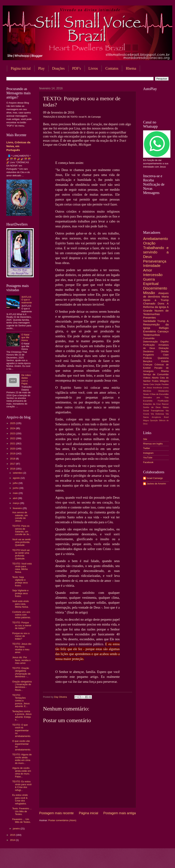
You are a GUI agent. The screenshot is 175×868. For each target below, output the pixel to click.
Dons (161, 303)
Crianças (148, 365)
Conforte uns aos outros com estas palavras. (22, 615)
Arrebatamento (155, 239)
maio (16, 493)
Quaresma (163, 358)
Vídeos (147, 378)
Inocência (157, 388)
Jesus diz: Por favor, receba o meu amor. (21, 660)
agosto (17, 478)
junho (16, 488)
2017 (13, 464)
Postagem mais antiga (120, 813)
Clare (166, 355)
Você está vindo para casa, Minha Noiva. (21, 604)
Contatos (112, 68)
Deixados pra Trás (156, 397)
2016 (13, 469)
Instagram (148, 453)
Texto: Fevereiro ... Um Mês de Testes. (22, 811)
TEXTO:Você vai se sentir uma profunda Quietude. (21, 554)
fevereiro (18, 508)
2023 (13, 433)
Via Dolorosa (157, 414)
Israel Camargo (155, 478)
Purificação (149, 345)
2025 (13, 423)
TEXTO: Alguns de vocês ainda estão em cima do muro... (22, 759)
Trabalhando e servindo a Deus (156, 252)
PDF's (77, 68)
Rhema (165, 371)
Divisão (165, 351)
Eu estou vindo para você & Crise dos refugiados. (20, 799)
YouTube (148, 458)
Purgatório (148, 355)
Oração (149, 243)
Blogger (117, 861)
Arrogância (156, 417)
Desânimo (148, 351)
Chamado (149, 303)
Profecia (147, 358)
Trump (161, 321)
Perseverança (155, 261)
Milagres (164, 381)
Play (41, 68)
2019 (13, 454)
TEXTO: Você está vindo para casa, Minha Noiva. (22, 568)
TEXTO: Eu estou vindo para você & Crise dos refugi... (22, 786)
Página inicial (21, 68)
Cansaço (163, 331)
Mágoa (146, 421)
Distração (164, 348)
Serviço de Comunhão (156, 374)
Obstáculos (163, 391)
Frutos (155, 381)
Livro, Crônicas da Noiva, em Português (18, 146)
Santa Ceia (148, 384)
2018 (13, 459)
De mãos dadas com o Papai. (26, 379)
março (16, 503)
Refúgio (164, 328)
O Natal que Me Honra (25, 337)
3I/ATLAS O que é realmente (27, 300)
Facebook (148, 462)
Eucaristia (148, 401)
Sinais (146, 394)
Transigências (157, 411)
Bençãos (148, 361)
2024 (13, 428)
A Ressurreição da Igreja (156, 324)
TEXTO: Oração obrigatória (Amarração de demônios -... (21, 672)
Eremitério (149, 331)
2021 (13, 443)
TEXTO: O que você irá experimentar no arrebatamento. (22, 730)
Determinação (150, 342)
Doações (58, 68)
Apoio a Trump (156, 300)
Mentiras (147, 391)
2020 (13, 449)
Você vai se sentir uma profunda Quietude (21, 542)
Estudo (165, 361)
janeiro (17, 829)
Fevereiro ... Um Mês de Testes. (21, 821)
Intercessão (153, 275)
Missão (149, 293)
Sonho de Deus (152, 407)
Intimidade (152, 266)
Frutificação (163, 401)
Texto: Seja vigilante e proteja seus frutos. (20, 581)
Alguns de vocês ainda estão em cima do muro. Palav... (22, 772)
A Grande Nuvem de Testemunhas (156, 310)
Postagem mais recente (56, 813)
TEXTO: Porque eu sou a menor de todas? (22, 625)
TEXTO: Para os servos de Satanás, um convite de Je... (22, 530)
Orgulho (164, 342)
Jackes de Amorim (156, 484)
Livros (93, 68)
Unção (158, 384)
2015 (13, 835)
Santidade (149, 321)
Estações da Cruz (152, 404)
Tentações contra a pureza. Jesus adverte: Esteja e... (22, 715)
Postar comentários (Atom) (62, 820)
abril (15, 498)
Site (145, 439)
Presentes (149, 318)
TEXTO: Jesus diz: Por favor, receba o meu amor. (22, 648)
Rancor (165, 404)
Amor (148, 270)
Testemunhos (151, 335)
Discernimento (155, 288)
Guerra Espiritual (151, 281)
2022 (13, 438)
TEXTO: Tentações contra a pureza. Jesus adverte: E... (21, 701)
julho (16, 483)
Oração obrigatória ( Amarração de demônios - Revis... (22, 686)
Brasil (166, 417)
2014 (13, 840)
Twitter (147, 448)
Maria (165, 297)
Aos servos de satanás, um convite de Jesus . (20, 517)
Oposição (154, 421)
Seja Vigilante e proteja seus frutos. (20, 593)
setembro (18, 473)
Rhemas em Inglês (153, 444)
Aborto (155, 378)
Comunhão (149, 338)
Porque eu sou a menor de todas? (21, 636)
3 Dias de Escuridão (159, 394)
